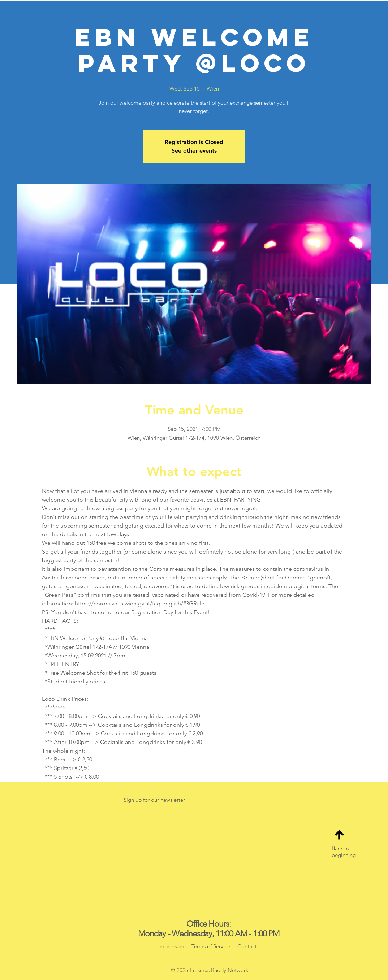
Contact (246, 946)
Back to (340, 848)
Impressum (171, 946)
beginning (344, 855)
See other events (194, 151)
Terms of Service (211, 946)
